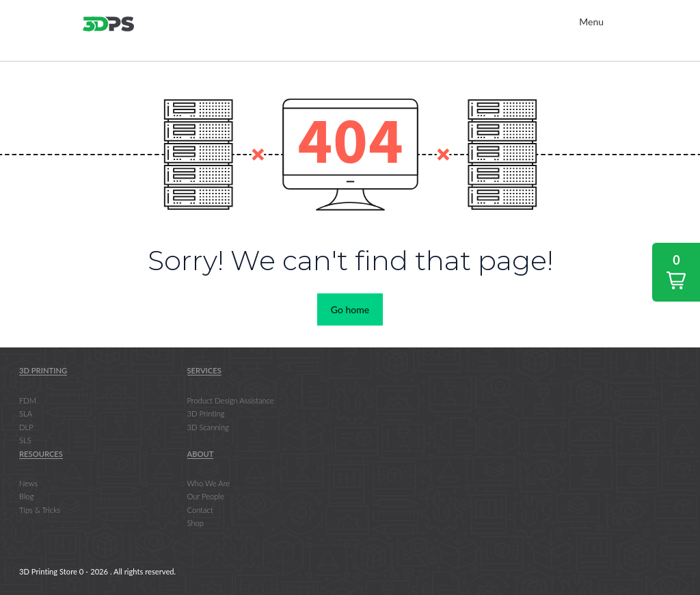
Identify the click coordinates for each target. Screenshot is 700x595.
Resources (41, 454)
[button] (676, 272)
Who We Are (209, 483)
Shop (196, 523)
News (28, 483)
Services (204, 370)
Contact (200, 510)
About (201, 454)
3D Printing (43, 370)
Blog (26, 496)
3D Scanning (208, 427)
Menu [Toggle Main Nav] (591, 22)
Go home (350, 309)
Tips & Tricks (40, 510)
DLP (26, 427)
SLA (26, 413)
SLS (25, 440)
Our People (206, 496)
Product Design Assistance (231, 400)
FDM (28, 400)
